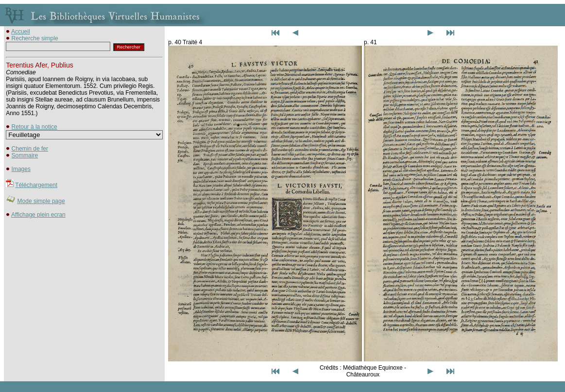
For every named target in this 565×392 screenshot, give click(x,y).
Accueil (21, 32)
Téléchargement (36, 185)
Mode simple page (41, 201)
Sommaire (25, 155)
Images (21, 169)
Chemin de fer (30, 149)
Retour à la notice (34, 127)
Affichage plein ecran (38, 215)
